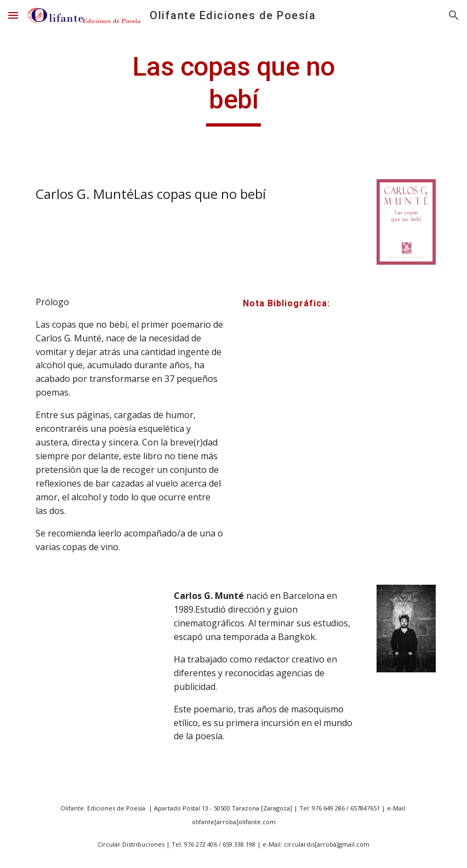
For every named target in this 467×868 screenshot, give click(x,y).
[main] (233, 88)
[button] (13, 15)
